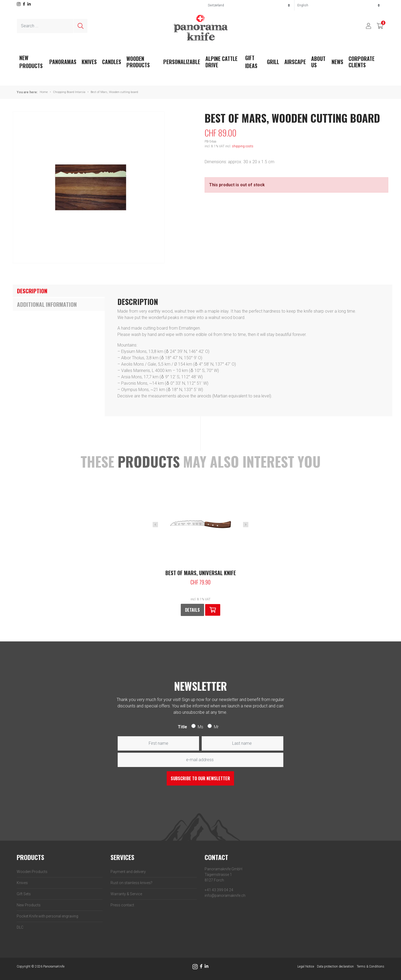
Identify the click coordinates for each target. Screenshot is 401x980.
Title (182, 727)
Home (44, 92)
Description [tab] (32, 291)
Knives (89, 62)
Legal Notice (306, 966)
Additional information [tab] (47, 304)
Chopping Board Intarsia (69, 92)
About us (318, 62)
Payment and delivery (128, 872)
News (337, 62)
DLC (20, 927)
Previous (155, 525)
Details (192, 610)
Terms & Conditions (371, 966)
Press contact (122, 905)
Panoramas (63, 62)
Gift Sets (24, 894)
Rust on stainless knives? (131, 883)
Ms (200, 727)
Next (246, 525)
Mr (216, 727)
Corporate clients (362, 62)
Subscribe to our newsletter (200, 778)
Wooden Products (138, 62)
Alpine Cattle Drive (221, 62)
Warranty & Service (126, 894)
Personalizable (182, 62)
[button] (213, 610)
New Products (29, 905)
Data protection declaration (335, 966)
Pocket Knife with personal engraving (47, 916)
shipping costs (243, 146)
